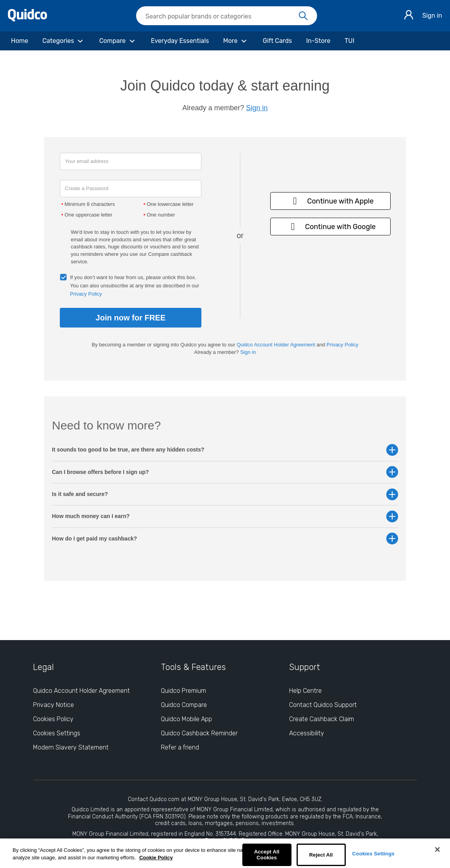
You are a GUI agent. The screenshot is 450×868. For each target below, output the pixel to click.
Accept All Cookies (267, 855)
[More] (236, 41)
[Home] (20, 41)
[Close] (437, 849)
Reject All (321, 855)
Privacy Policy (86, 294)
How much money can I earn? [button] (225, 516)
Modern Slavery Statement (71, 747)
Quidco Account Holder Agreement (276, 345)
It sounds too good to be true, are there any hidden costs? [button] (225, 450)
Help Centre (305, 691)
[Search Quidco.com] (222, 17)
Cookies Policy (53, 719)
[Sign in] (409, 16)
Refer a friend (180, 747)
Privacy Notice (53, 705)
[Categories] (64, 41)
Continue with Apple (331, 201)
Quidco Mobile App (186, 719)
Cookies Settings (373, 854)
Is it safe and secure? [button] (225, 494)
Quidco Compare (184, 705)
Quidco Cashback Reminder (199, 733)
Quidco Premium (184, 691)
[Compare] (118, 41)
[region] (225, 853)
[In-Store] (318, 41)
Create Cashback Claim (322, 719)
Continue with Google (330, 227)
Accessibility (307, 733)
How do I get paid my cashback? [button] (225, 539)
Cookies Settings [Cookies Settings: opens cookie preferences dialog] (57, 733)
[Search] (303, 16)
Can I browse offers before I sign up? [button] (225, 472)
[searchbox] (227, 16)
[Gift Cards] (277, 41)
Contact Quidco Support (323, 705)
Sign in (432, 16)
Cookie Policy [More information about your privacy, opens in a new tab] (156, 858)
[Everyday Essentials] (180, 41)
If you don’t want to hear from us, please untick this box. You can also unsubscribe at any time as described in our (135, 286)
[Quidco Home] (28, 19)
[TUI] (349, 41)
